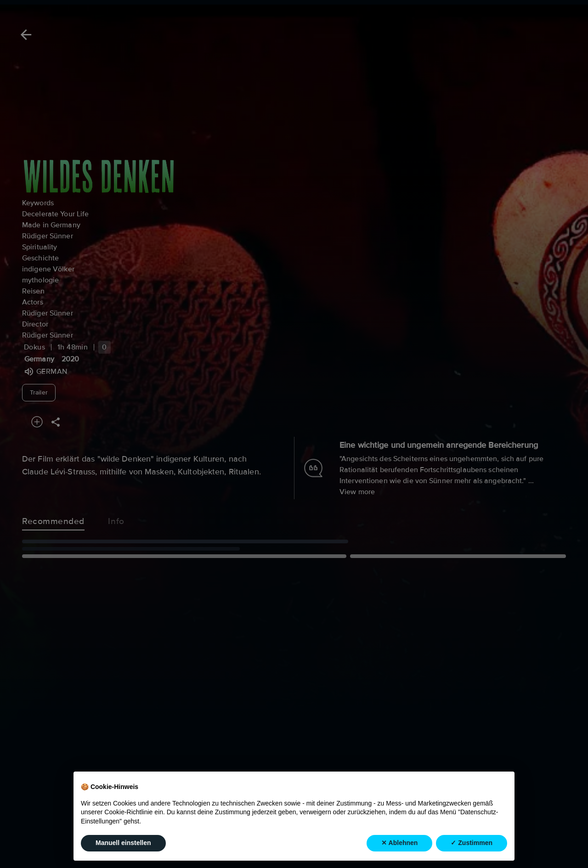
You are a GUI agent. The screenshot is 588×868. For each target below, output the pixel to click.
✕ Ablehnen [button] (399, 843)
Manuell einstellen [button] (123, 843)
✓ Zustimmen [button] (472, 843)
